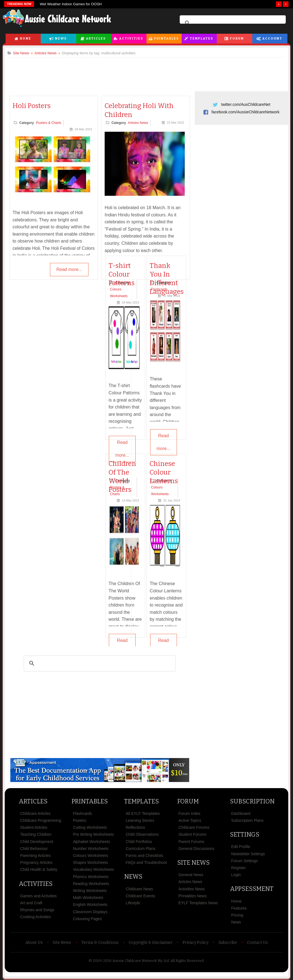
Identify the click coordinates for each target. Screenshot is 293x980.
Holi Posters (34, 106)
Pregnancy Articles (39, 862)
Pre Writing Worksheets (95, 834)
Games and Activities (41, 896)
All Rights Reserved (187, 960)
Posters (81, 820)
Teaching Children (38, 834)
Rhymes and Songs (39, 910)
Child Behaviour (36, 848)
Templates (201, 39)
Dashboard (240, 813)
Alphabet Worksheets (93, 841)
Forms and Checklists (145, 855)
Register (237, 867)
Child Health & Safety (41, 869)
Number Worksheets (92, 848)
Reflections (136, 827)
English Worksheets (91, 904)
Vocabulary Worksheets (95, 869)
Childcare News (140, 888)
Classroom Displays (92, 911)
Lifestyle (133, 903)
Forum (237, 39)
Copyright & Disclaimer (151, 942)
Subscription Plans (246, 820)
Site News (193, 862)
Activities (131, 39)
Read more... (69, 270)
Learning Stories (140, 820)
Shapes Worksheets (92, 862)
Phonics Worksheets (92, 876)
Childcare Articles (37, 813)
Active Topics (189, 820)
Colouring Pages (89, 918)
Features (238, 908)
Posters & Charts (51, 123)
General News (190, 874)
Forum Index (189, 813)
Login (235, 874)
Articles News (139, 123)
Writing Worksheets (91, 890)
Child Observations (143, 834)
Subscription (251, 801)
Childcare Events (141, 896)
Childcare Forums (193, 827)
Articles (96, 39)
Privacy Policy (195, 942)
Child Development (39, 841)
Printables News (192, 896)
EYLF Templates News (198, 903)
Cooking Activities (38, 917)
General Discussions (196, 848)
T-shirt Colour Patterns (122, 274)
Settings (243, 834)
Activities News (191, 888)
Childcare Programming (43, 820)
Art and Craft (33, 903)
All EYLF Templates (143, 813)
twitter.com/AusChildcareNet (244, 104)
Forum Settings (243, 861)
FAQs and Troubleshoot (147, 862)
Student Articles (36, 827)
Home (26, 39)
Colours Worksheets (92, 855)
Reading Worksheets (92, 883)
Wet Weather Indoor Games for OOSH (71, 4)
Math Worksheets (89, 897)
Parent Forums (191, 841)
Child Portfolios (139, 841)
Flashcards (84, 813)
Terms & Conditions (100, 942)
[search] (232, 23)
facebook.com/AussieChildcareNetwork (244, 112)
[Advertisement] (146, 72)
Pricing (236, 915)
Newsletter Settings (247, 854)
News (61, 39)
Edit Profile (239, 846)
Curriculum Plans (141, 848)
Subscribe (228, 942)
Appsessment (250, 889)
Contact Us (257, 942)
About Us (34, 942)
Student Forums (192, 834)
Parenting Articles (38, 855)
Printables (166, 39)
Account (272, 39)
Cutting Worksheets (91, 827)
